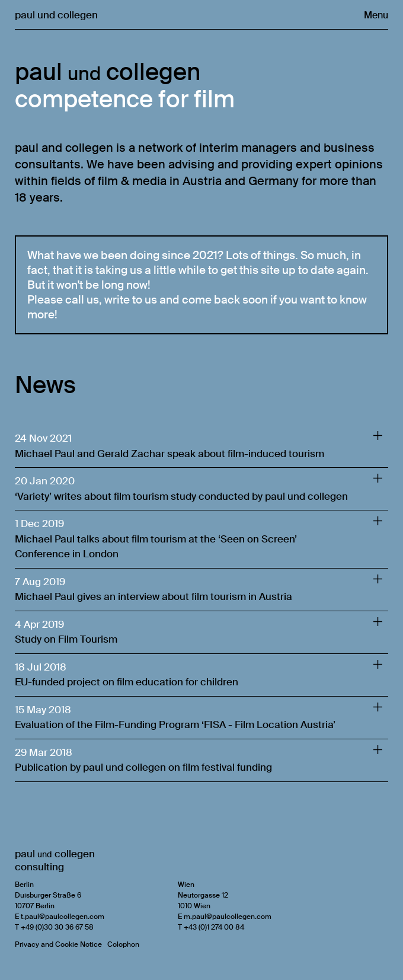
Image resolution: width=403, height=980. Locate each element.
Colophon (123, 944)
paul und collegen (56, 15)
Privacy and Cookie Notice (58, 944)
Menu (376, 15)
